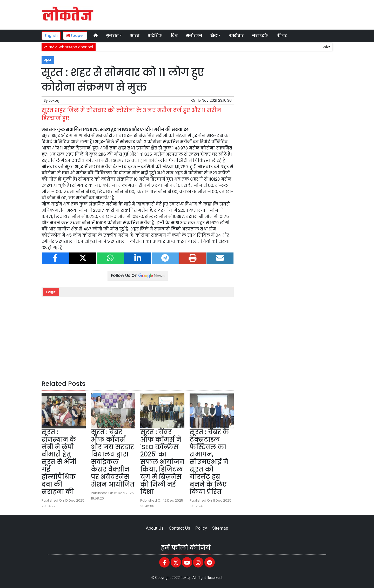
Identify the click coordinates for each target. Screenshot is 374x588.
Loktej (54, 100)
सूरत (48, 60)
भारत (135, 36)
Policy (201, 528)
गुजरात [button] (112, 36)
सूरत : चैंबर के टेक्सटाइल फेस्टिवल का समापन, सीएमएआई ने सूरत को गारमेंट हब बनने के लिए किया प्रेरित (209, 462)
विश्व (174, 36)
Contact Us (179, 528)
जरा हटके (260, 36)
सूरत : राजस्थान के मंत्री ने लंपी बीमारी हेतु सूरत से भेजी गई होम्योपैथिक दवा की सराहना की (59, 462)
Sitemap (220, 528)
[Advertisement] (235, 14)
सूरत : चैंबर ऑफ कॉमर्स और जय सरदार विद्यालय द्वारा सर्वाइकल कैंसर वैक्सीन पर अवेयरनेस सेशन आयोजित (113, 458)
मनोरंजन (194, 36)
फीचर (282, 36)
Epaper (75, 36)
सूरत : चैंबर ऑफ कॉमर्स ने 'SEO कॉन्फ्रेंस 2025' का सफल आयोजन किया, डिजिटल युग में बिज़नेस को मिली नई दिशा (162, 462)
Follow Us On (138, 275)
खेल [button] (214, 36)
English (51, 36)
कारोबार (236, 36)
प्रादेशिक (155, 36)
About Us (155, 528)
